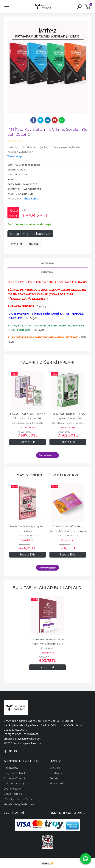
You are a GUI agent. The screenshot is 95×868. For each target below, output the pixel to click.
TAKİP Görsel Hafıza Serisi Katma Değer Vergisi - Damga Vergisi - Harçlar (68, 531)
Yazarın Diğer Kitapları (47, 362)
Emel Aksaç (47, 648)
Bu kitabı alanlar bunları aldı (48, 588)
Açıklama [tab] (47, 263)
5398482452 (31, 734)
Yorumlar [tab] (48, 272)
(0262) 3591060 (13, 734)
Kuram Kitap (28, 427)
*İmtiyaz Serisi (29, 199)
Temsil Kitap (28, 540)
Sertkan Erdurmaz (28, 536)
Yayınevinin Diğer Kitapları (47, 475)
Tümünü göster (47, 455)
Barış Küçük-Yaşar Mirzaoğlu (28, 423)
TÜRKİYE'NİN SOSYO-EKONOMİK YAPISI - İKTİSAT (43, 337)
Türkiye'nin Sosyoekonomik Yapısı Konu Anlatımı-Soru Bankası (48, 644)
